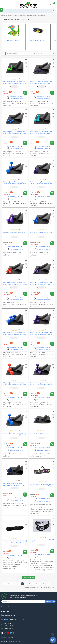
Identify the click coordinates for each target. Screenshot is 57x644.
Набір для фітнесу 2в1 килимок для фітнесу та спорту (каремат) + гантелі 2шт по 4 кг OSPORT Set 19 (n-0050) (41, 284)
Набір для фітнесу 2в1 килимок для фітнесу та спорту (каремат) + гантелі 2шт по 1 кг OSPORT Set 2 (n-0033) (41, 133)
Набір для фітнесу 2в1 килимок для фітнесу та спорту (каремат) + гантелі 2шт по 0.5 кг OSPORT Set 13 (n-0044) (41, 83)
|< (5, 584)
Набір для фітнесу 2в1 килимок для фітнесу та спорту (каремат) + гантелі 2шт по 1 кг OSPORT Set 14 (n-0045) (14, 133)
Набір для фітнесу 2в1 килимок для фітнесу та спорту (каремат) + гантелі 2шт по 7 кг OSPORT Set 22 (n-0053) (14, 385)
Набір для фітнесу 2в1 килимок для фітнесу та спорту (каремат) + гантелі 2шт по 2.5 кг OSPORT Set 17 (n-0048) (41, 234)
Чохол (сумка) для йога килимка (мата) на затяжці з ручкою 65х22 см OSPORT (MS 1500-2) (15, 543)
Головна (4, 15)
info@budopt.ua (9, 629)
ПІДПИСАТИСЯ (50, 601)
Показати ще (29, 578)
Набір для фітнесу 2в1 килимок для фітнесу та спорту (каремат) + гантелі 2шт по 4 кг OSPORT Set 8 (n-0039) (14, 334)
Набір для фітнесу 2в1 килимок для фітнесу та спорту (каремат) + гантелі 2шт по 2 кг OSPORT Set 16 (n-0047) (41, 184)
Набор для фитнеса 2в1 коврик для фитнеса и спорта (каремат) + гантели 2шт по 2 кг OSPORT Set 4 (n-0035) (15, 234)
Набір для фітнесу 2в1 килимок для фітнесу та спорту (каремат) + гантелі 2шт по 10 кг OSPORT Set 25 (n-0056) (14, 184)
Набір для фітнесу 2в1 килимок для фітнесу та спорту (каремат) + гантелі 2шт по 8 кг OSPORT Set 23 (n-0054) (41, 385)
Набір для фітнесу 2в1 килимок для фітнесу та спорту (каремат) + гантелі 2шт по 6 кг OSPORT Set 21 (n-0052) (41, 334)
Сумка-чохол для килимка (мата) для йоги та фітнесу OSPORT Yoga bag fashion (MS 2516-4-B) (41, 486)
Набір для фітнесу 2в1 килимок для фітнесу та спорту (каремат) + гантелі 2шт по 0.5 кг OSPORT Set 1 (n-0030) (14, 83)
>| (47, 584)
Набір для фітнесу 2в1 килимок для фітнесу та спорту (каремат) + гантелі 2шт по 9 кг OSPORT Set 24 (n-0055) (14, 435)
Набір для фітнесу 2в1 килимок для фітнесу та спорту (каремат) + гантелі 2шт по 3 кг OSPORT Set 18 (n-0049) (14, 284)
